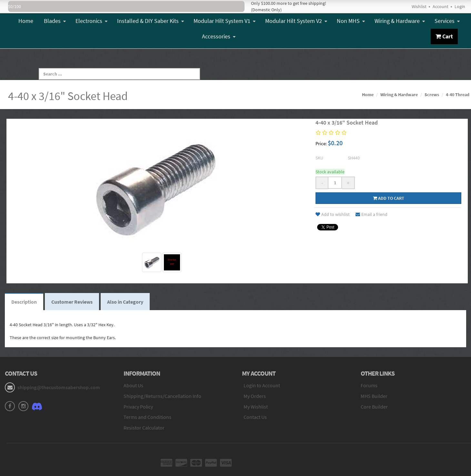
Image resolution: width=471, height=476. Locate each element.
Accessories (219, 36)
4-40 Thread (458, 95)
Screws (432, 95)
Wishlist (419, 6)
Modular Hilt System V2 (296, 21)
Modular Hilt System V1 (225, 21)
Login (460, 6)
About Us (133, 385)
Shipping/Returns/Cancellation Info (162, 396)
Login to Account (262, 385)
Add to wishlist (333, 214)
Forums (369, 385)
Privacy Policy (138, 407)
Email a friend (371, 214)
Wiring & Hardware (400, 21)
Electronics (91, 21)
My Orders (255, 396)
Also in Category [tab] (125, 302)
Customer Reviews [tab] (72, 302)
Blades (55, 21)
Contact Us (255, 417)
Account (441, 6)
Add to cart (389, 198)
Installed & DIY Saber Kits (150, 21)
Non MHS (351, 21)
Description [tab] (24, 302)
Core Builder (374, 407)
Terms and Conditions (147, 417)
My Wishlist (256, 407)
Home (26, 21)
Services (447, 21)
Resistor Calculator (144, 428)
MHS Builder (374, 396)
